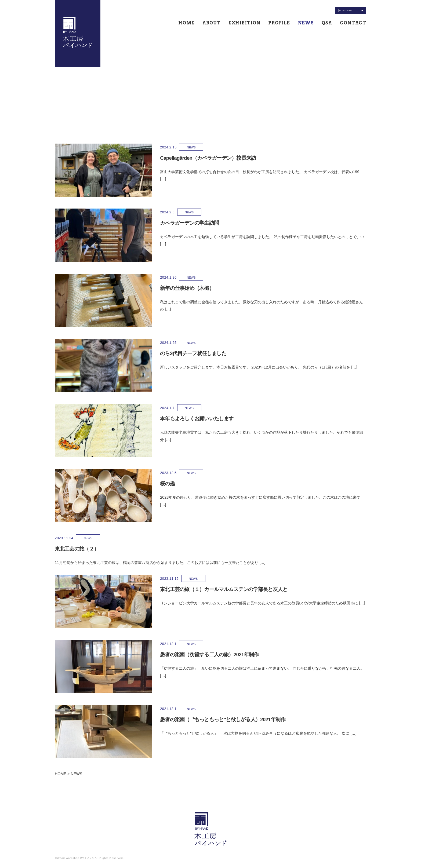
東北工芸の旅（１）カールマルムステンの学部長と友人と (205, 589)
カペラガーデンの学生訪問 (170, 223)
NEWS (306, 23)
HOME (186, 23)
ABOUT (211, 23)
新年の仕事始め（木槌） (168, 288)
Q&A (327, 23)
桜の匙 (149, 484)
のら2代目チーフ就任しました (174, 353)
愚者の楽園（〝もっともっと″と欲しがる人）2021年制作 (204, 719)
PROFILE (279, 23)
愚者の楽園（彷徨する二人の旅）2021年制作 (190, 654)
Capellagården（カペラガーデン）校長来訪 (189, 158)
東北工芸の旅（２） (77, 549)
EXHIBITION (244, 23)
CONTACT (353, 23)
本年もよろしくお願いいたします (178, 419)
